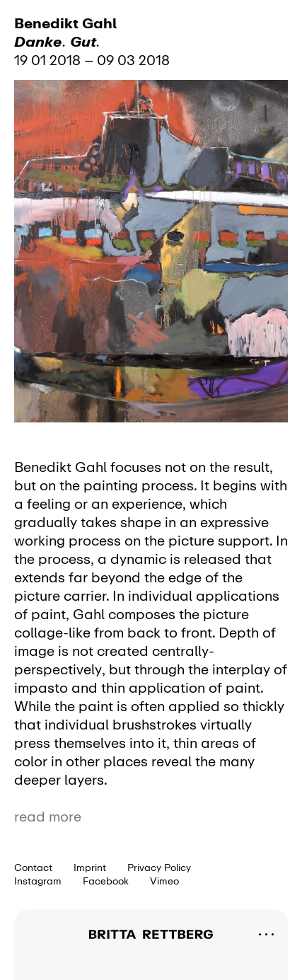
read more (48, 816)
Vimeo (164, 881)
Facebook (106, 881)
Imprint (90, 867)
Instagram (38, 881)
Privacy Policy (159, 867)
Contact (33, 867)
